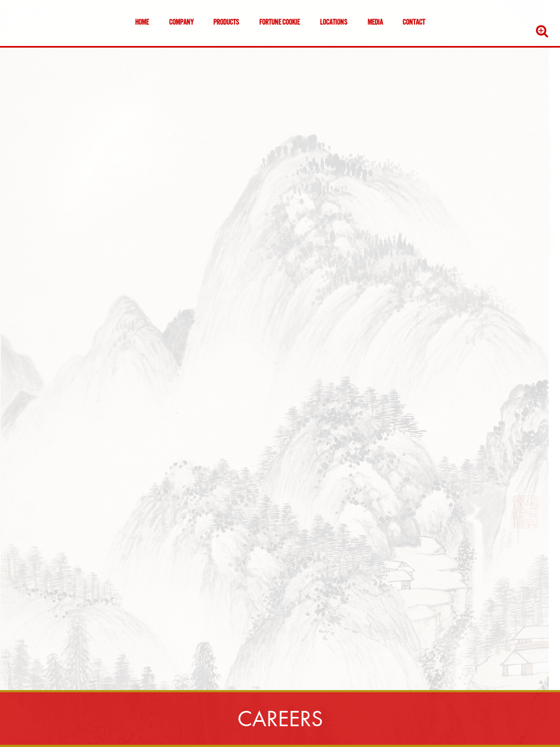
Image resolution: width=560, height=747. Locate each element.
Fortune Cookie (279, 23)
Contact (414, 23)
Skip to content (40, 51)
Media (375, 23)
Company (181, 23)
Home (142, 23)
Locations (334, 23)
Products (226, 23)
